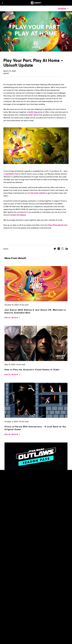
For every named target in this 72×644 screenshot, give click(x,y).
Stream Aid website (18, 215)
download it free (12, 174)
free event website (38, 193)
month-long (33, 112)
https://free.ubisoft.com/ (58, 225)
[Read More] (11, 318)
